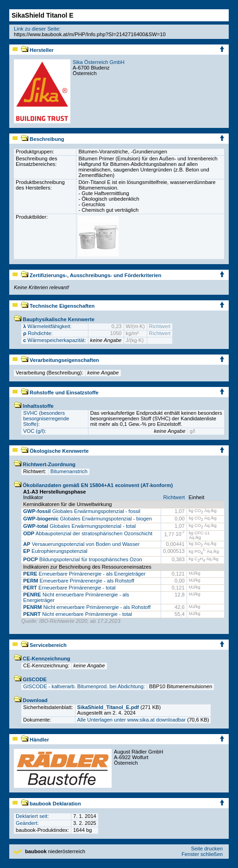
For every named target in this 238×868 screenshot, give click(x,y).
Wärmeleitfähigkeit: (47, 326)
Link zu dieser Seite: (37, 29)
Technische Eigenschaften (58, 306)
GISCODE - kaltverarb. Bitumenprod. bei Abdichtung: (84, 686)
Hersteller (37, 50)
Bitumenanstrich (69, 471)
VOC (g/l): (35, 431)
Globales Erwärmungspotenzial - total (79, 526)
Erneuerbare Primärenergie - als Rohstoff (79, 581)
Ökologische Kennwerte (55, 451)
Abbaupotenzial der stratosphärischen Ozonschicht (88, 533)
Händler (35, 740)
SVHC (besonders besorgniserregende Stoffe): (46, 418)
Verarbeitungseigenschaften (60, 360)
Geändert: (27, 823)
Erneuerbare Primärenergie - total (69, 588)
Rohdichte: (38, 333)
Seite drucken (207, 849)
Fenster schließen (202, 854)
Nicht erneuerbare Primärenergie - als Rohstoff (87, 607)
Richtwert (160, 326)
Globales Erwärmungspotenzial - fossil (82, 511)
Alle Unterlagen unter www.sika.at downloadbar (132, 720)
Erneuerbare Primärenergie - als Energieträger (84, 574)
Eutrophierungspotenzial (55, 551)
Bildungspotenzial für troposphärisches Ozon (83, 559)
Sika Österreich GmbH (99, 62)
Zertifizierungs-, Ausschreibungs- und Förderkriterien (91, 275)
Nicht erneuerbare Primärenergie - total (78, 614)
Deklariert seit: (32, 816)
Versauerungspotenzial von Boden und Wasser (81, 544)
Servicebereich (44, 645)
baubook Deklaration (51, 804)
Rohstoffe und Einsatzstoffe (60, 393)
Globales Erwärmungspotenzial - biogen (88, 519)
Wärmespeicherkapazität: (55, 340)
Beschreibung (43, 139)
